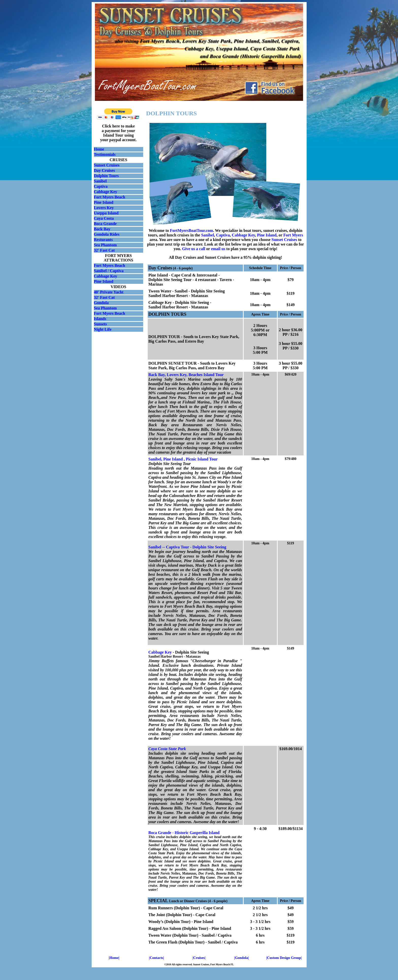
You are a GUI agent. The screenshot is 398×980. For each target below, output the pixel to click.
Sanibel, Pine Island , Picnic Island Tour (183, 459)
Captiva (101, 186)
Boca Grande (105, 224)
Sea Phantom (105, 245)
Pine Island (104, 202)
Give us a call (194, 249)
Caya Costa (104, 218)
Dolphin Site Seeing (209, 547)
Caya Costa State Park (167, 749)
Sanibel (100, 181)
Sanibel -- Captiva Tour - (171, 547)
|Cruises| (199, 958)
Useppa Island (106, 213)
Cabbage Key (106, 192)
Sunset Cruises (107, 165)
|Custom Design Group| (284, 958)
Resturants (103, 240)
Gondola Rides (107, 234)
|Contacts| (156, 958)
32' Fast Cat (104, 250)
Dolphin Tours (106, 176)
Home (99, 149)
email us (218, 249)
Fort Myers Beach (110, 197)
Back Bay (102, 229)
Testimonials (105, 154)
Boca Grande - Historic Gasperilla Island (184, 833)
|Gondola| (242, 958)
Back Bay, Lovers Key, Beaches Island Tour (186, 375)
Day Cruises (104, 170)
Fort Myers (293, 235)
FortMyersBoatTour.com (191, 230)
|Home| (114, 958)
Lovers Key (104, 208)
